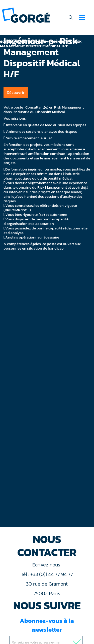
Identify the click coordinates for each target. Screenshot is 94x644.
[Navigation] (82, 17)
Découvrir (16, 92)
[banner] (26, 15)
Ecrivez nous (47, 565)
